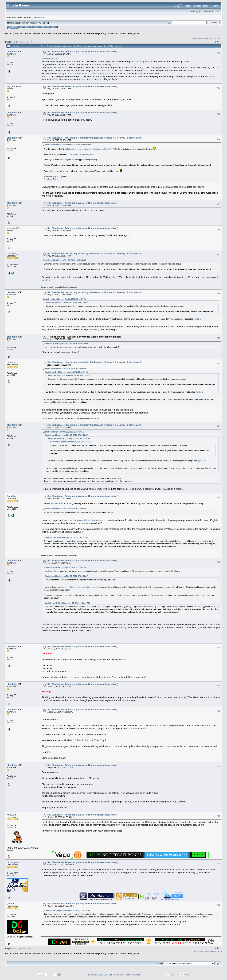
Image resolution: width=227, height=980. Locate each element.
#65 (219, 204)
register (41, 17)
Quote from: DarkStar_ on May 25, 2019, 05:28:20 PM (64, 567)
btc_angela (13, 862)
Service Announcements (60, 33)
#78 (219, 816)
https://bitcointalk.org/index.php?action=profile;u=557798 (92, 149)
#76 (219, 711)
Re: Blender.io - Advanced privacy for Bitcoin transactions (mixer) (83, 51)
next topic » (215, 38)
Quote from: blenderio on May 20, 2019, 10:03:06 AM (64, 260)
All (32, 42)
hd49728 (11, 815)
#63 (219, 114)
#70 (219, 363)
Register (45, 27)
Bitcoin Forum (12, 33)
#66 (219, 230)
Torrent (45, 23)
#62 (219, 88)
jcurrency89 (13, 228)
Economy (26, 33)
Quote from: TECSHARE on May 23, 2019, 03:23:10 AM (65, 537)
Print (217, 41)
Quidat (10, 904)
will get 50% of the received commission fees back (85, 73)
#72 (219, 497)
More (53, 27)
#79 (219, 864)
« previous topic (200, 38)
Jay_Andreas (14, 86)
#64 (219, 139)
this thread (55, 503)
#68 (219, 294)
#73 (219, 562)
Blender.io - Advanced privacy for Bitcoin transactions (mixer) (107, 33)
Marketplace (39, 33)
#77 (219, 767)
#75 (219, 686)
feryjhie (11, 362)
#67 (219, 255)
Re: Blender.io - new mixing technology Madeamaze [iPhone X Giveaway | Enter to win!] (94, 138)
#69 (219, 338)
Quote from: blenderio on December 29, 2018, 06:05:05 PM (67, 145)
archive (96, 418)
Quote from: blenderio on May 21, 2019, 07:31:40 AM (64, 369)
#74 (219, 648)
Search (29, 27)
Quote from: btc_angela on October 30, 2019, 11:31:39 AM (66, 911)
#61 (219, 53)
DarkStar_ (12, 253)
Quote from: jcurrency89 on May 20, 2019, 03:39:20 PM (65, 344)
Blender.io (209, 76)
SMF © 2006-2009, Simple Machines (125, 975)
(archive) (46, 280)
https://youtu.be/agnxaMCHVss (81, 154)
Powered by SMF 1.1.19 (97, 975)
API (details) (138, 62)
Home (13, 27)
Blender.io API (61, 68)
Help (21, 27)
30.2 (39, 23)
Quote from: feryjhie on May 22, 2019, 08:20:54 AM (63, 432)
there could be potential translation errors (83, 520)
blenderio (12, 51)
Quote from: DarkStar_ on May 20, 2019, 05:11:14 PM (64, 299)
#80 (219, 905)
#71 (219, 426)
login (33, 17)
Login (36, 27)
